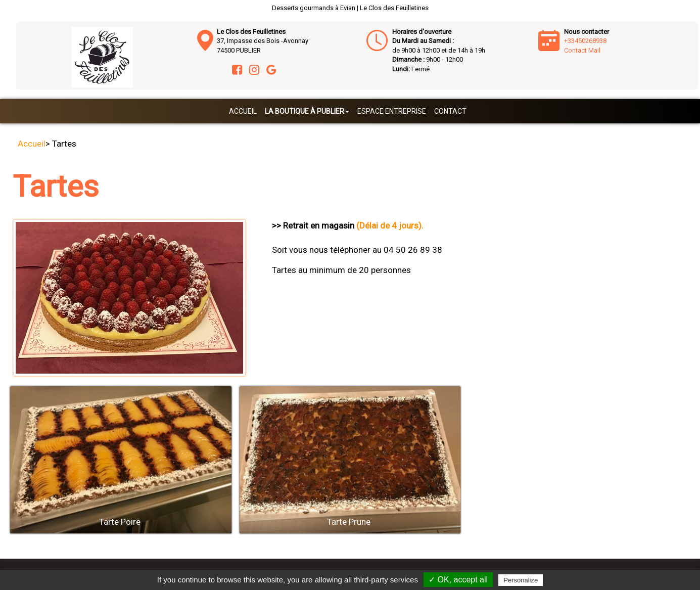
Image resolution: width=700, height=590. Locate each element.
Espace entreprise (392, 111)
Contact (450, 111)
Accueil (243, 111)
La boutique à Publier (307, 111)
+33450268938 (585, 41)
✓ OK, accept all (458, 580)
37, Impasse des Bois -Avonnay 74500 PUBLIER (263, 41)
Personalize (521, 580)
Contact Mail (582, 50)
